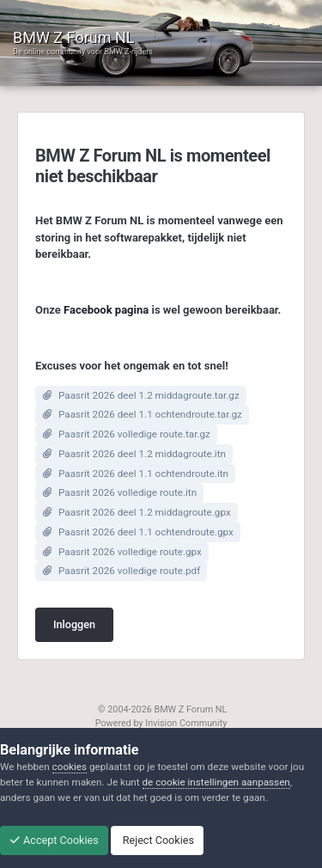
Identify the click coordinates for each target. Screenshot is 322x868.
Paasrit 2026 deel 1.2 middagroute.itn (142, 454)
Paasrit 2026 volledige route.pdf (129, 571)
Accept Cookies (54, 840)
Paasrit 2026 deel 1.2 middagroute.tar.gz (149, 395)
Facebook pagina (106, 310)
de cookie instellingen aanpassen (216, 782)
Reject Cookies (157, 840)
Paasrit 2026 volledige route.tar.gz (134, 434)
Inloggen (74, 624)
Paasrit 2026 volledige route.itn (128, 492)
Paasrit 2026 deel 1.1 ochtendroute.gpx (146, 532)
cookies (70, 767)
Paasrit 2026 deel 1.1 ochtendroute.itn (143, 474)
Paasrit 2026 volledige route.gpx (130, 552)
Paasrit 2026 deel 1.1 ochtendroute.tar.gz (150, 414)
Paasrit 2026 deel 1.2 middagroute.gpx (145, 512)
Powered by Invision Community (161, 723)
